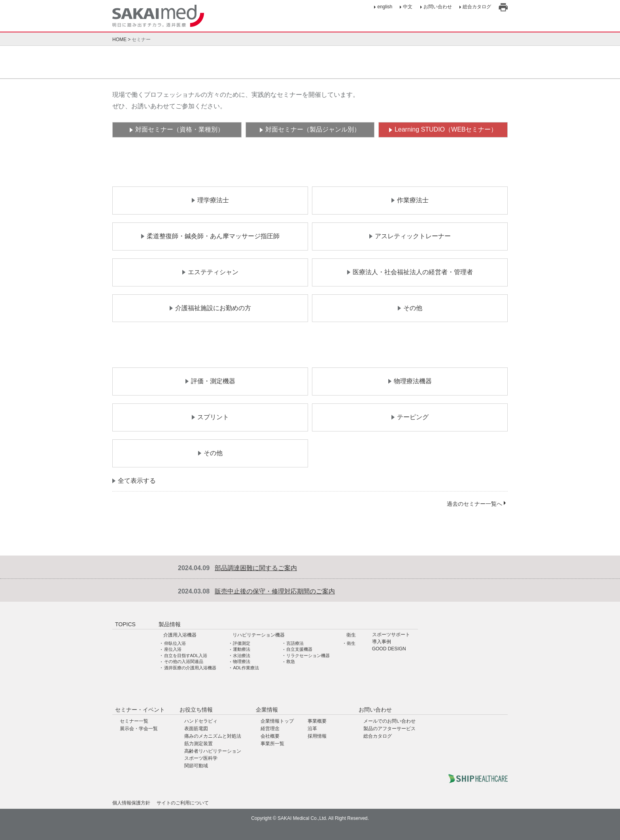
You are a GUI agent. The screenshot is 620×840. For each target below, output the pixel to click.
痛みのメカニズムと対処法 (213, 736)
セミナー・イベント (140, 710)
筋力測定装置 (198, 744)
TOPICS (125, 624)
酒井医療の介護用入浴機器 (190, 668)
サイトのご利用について (183, 803)
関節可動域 (196, 766)
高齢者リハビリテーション (213, 751)
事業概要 (317, 721)
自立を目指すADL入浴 (186, 655)
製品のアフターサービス (389, 729)
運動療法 (242, 649)
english (385, 7)
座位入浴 (173, 649)
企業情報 (267, 710)
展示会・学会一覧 (139, 729)
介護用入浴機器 (180, 635)
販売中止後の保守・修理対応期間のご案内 (275, 591)
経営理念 (270, 729)
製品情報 (170, 624)
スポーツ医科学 (201, 758)
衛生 (351, 635)
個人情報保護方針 (131, 803)
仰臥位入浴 (175, 643)
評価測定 (242, 643)
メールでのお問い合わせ (389, 721)
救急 (291, 661)
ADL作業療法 (246, 668)
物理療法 (242, 661)
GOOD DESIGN (389, 649)
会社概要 (270, 736)
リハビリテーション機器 (259, 635)
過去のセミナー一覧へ (474, 504)
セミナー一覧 (134, 721)
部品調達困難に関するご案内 (256, 568)
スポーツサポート (391, 635)
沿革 (312, 729)
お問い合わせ (438, 7)
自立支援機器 (299, 649)
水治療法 (242, 655)
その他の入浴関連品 (184, 661)
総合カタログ (477, 7)
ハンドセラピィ (201, 721)
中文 (408, 7)
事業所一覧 (272, 744)
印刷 (503, 7)
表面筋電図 (196, 729)
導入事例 (382, 642)
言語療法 (295, 643)
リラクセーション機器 (308, 655)
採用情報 (317, 736)
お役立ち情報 (196, 710)
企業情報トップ (277, 721)
